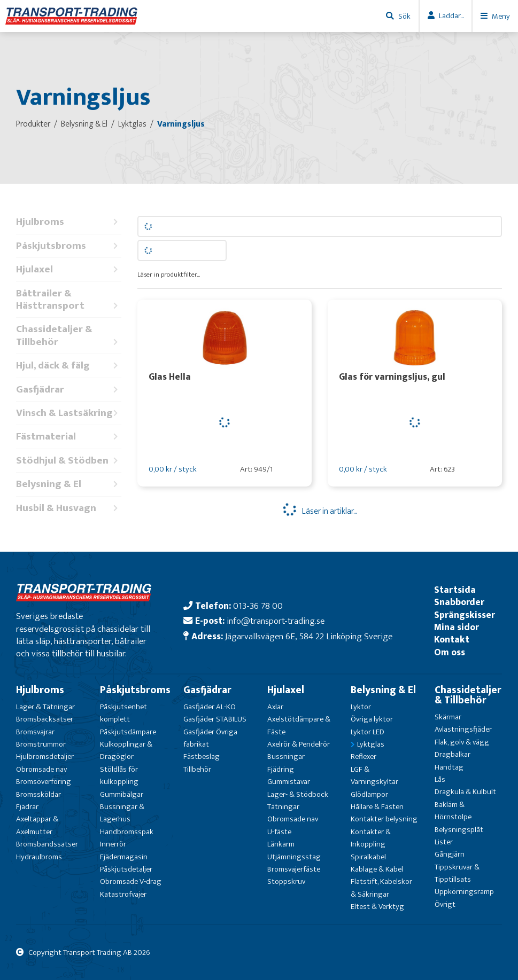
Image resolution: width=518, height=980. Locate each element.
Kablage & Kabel (377, 869)
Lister (444, 842)
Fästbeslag (202, 756)
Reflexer (364, 756)
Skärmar (448, 717)
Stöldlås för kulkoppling (119, 775)
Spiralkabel (368, 857)
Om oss (450, 652)
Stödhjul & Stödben (69, 461)
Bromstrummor (41, 744)
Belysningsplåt (459, 830)
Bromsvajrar (35, 732)
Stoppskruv (286, 881)
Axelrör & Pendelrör (299, 744)
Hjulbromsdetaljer (45, 756)
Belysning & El (69, 484)
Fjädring (281, 769)
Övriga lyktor (372, 719)
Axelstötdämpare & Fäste (299, 725)
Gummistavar (289, 782)
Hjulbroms (69, 222)
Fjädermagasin (124, 857)
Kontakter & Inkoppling (371, 838)
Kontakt (452, 640)
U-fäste (279, 832)
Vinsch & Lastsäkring (69, 413)
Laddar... (451, 16)
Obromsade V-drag (131, 881)
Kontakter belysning (384, 819)
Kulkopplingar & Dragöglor (126, 750)
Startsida (455, 590)
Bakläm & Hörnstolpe (453, 811)
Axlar (275, 707)
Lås (440, 779)
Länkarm (281, 844)
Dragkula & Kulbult (465, 792)
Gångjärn (450, 854)
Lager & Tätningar (45, 707)
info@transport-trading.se (276, 621)
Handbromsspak (127, 832)
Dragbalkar (453, 754)
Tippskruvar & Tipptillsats (457, 873)
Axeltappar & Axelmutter (37, 825)
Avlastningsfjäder (463, 729)
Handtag (449, 767)
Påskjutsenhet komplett (123, 713)
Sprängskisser (465, 615)
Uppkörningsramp (464, 892)
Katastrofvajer (123, 894)
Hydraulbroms (39, 857)
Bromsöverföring (44, 782)
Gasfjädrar (69, 390)
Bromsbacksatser (45, 719)
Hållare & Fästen (377, 807)
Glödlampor (369, 794)
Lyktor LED (368, 732)
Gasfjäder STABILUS (215, 719)
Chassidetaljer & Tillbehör (69, 336)
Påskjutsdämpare (128, 732)
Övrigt (445, 904)
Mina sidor (457, 627)
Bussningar (286, 756)
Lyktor (361, 707)
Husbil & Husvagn (69, 508)
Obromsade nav (41, 769)
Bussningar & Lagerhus (122, 813)
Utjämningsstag (294, 857)
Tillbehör (197, 769)
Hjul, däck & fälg (69, 366)
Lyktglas (371, 744)
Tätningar (283, 807)
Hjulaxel (69, 269)
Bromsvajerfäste (294, 869)
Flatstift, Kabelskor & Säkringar (381, 888)
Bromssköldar (38, 794)
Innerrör (113, 844)
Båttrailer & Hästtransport (69, 300)
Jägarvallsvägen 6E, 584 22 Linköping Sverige (309, 636)
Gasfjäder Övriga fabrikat (210, 738)
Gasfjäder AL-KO (210, 707)
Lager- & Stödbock (298, 794)
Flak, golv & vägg (462, 742)
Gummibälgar (122, 794)
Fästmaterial (69, 437)
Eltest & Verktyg (377, 907)
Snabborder (459, 602)
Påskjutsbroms (69, 246)
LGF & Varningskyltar (374, 775)
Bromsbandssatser (47, 844)
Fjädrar (27, 807)
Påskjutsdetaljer (126, 869)
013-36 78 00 (258, 606)
